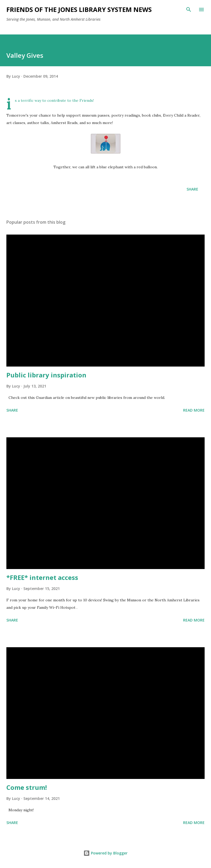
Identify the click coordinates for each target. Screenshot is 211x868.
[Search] (189, 10)
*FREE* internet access (42, 577)
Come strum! (27, 787)
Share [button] (192, 189)
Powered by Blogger (105, 853)
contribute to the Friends (70, 100)
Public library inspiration (46, 375)
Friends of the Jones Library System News (79, 9)
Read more (194, 410)
